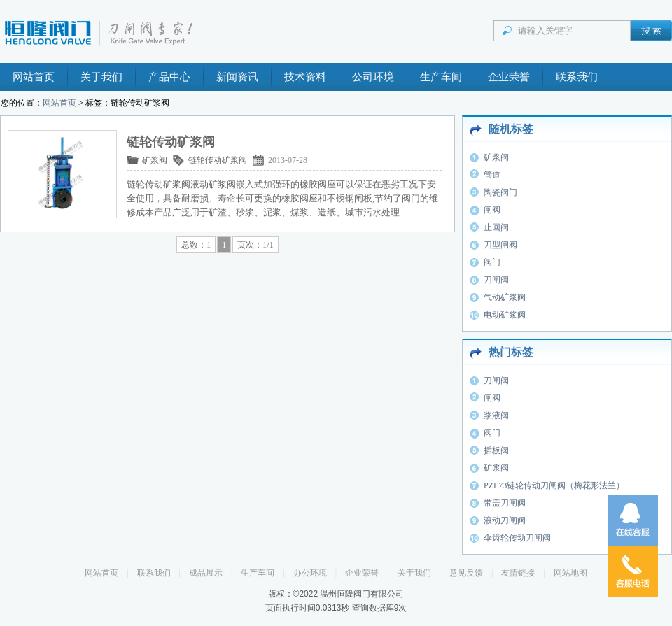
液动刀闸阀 (505, 520)
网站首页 (34, 77)
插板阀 (496, 450)
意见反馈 (466, 573)
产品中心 (169, 77)
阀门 (492, 262)
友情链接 (518, 573)
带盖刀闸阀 (505, 503)
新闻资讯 (237, 77)
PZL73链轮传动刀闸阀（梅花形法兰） (554, 485)
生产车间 (441, 77)
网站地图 (570, 573)
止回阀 (496, 227)
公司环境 (373, 77)
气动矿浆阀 (505, 297)
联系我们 (577, 77)
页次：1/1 (255, 245)
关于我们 (101, 77)
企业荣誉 (509, 77)
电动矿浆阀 (505, 315)
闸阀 (492, 210)
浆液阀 (496, 415)
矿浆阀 (155, 160)
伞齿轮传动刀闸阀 (517, 538)
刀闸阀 (496, 280)
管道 (492, 175)
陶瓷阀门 (500, 192)
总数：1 (196, 245)
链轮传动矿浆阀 (218, 160)
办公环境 (310, 573)
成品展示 (206, 573)
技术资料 (305, 77)
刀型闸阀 (500, 245)
